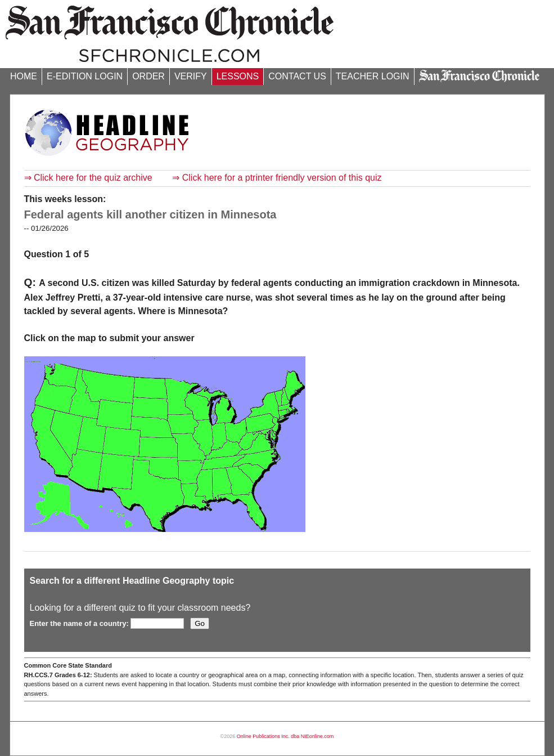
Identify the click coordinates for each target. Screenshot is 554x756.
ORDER (148, 76)
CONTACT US (297, 76)
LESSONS (238, 76)
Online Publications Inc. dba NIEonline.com (285, 736)
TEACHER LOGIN (373, 76)
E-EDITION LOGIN (85, 76)
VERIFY (191, 76)
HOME (24, 76)
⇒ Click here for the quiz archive (88, 178)
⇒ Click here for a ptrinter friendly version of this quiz (277, 178)
